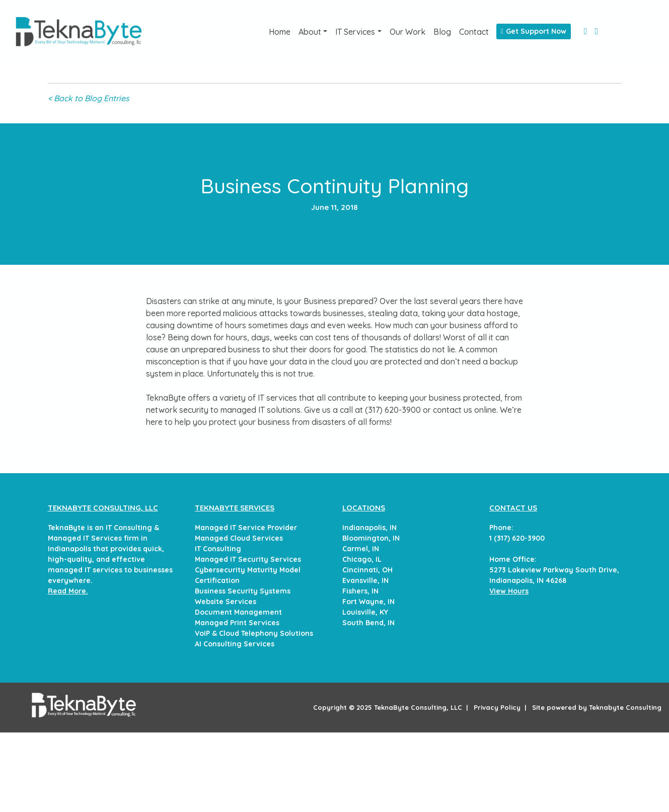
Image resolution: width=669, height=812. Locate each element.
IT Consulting (218, 549)
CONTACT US (513, 508)
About (310, 32)
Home (280, 32)
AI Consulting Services (235, 644)
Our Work (407, 32)
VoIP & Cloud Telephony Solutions (254, 633)
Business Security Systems (243, 591)
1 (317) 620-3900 (517, 538)
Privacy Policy (497, 707)
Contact (474, 32)
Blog (442, 32)
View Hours (509, 591)
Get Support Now (534, 31)
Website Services (226, 602)
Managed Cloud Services (239, 538)
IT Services (355, 32)
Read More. (68, 591)
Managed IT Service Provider (246, 528)
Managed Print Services (237, 623)
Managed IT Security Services (248, 559)
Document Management (238, 612)
